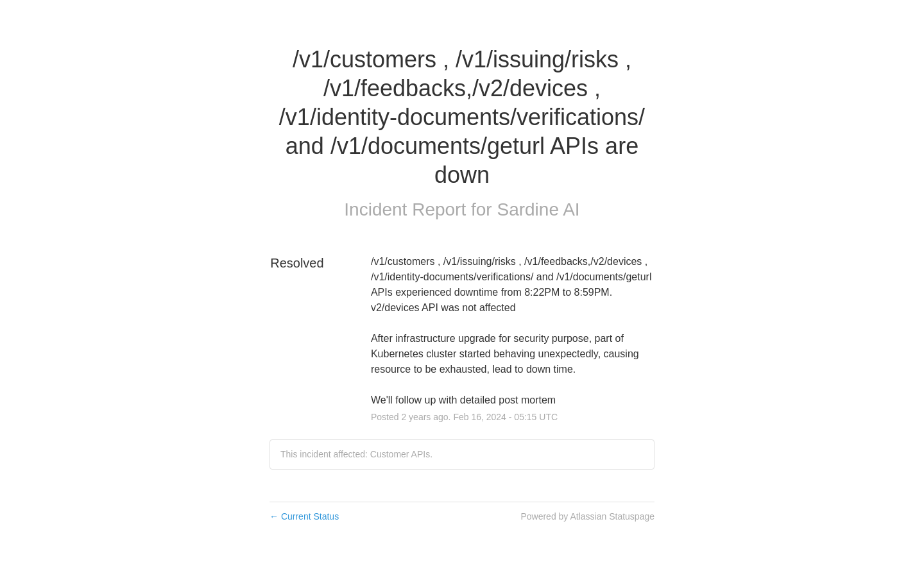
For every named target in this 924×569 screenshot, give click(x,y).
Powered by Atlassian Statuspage (587, 516)
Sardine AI (538, 209)
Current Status (304, 516)
